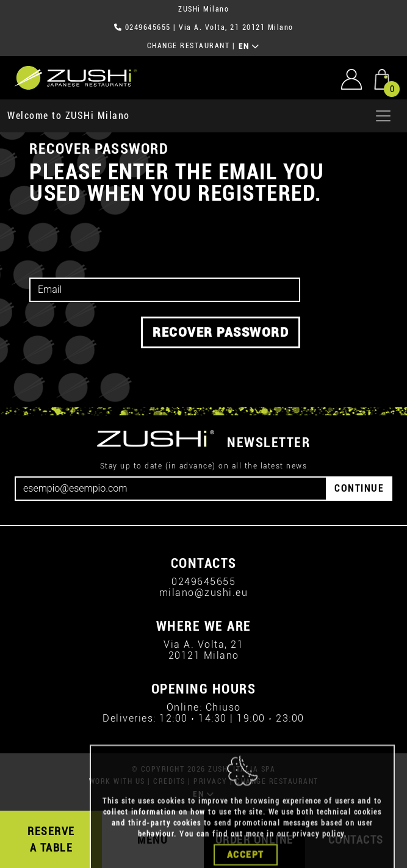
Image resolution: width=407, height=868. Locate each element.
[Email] (171, 489)
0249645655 (148, 27)
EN (249, 46)
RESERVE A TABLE (51, 839)
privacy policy (318, 850)
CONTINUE (359, 488)
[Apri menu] (383, 116)
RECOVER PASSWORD (221, 332)
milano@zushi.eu (204, 593)
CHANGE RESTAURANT (189, 46)
